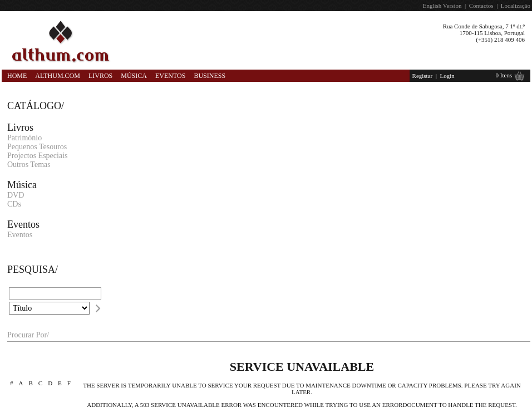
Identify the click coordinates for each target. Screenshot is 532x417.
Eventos (170, 76)
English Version (442, 6)
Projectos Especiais (37, 156)
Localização (516, 6)
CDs (14, 204)
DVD (16, 195)
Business (210, 76)
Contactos (481, 6)
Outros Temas (29, 165)
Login (447, 76)
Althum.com (58, 76)
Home (17, 76)
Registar (423, 76)
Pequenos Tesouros (37, 147)
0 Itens (504, 75)
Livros (100, 76)
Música (134, 76)
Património (24, 138)
